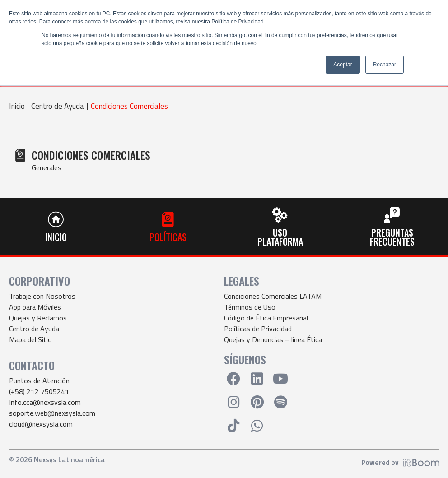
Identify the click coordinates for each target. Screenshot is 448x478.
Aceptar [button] (343, 65)
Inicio (17, 106)
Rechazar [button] (385, 65)
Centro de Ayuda (58, 106)
